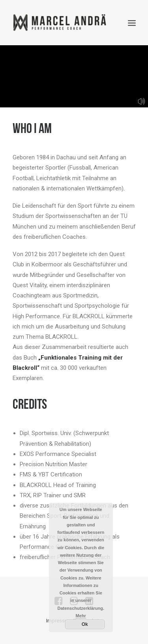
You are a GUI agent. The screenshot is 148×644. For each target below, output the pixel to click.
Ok (85, 624)
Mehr (81, 616)
